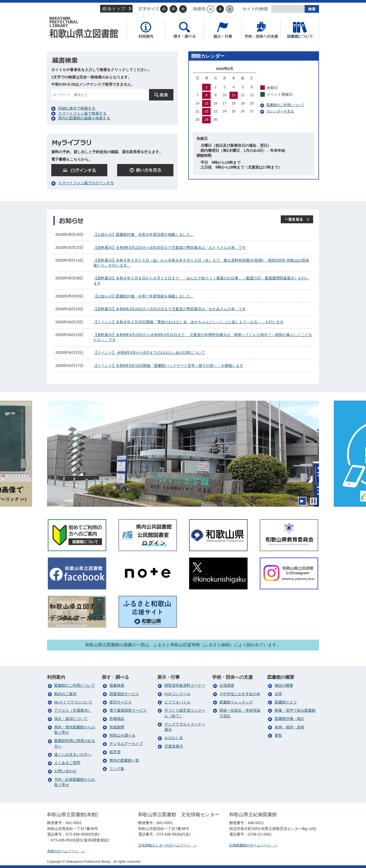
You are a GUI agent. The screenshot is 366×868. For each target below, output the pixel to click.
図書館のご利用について (285, 105)
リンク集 (117, 769)
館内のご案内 (65, 694)
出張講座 (227, 685)
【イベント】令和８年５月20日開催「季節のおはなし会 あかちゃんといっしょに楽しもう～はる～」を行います (189, 322)
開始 (302, 501)
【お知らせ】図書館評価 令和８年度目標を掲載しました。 (144, 234)
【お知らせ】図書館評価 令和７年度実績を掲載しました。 (144, 296)
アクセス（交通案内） (73, 710)
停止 (313, 501)
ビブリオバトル (177, 702)
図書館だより (286, 702)
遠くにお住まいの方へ (73, 755)
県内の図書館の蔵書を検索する (84, 118)
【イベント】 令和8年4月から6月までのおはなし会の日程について (149, 353)
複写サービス (121, 702)
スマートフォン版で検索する (82, 113)
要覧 (278, 735)
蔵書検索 (117, 685)
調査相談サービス (124, 694)
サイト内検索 (255, 9)
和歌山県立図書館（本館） (86, 27)
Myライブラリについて (73, 702)
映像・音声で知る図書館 (295, 710)
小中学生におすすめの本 (240, 694)
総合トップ (114, 9)
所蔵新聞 (117, 727)
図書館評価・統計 (290, 719)
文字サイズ (148, 9)
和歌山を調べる (122, 735)
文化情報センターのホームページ (164, 845)
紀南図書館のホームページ (250, 845)
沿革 (278, 694)
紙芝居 (115, 752)
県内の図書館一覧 (124, 760)
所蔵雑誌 (117, 719)
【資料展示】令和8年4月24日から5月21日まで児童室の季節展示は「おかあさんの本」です (170, 309)
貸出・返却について (71, 719)
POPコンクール (178, 694)
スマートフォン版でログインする (86, 183)
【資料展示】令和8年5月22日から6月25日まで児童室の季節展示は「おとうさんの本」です (170, 248)
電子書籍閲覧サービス (128, 710)
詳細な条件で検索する (77, 108)
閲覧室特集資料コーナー (185, 685)
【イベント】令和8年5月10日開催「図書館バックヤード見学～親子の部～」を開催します (168, 366)
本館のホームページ (63, 851)
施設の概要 (284, 685)
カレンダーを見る (280, 111)
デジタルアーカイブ (126, 744)
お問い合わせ (65, 771)
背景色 (199, 9)
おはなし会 (174, 738)
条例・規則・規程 (290, 727)
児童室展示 (174, 746)
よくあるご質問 (67, 763)
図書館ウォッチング (236, 702)
